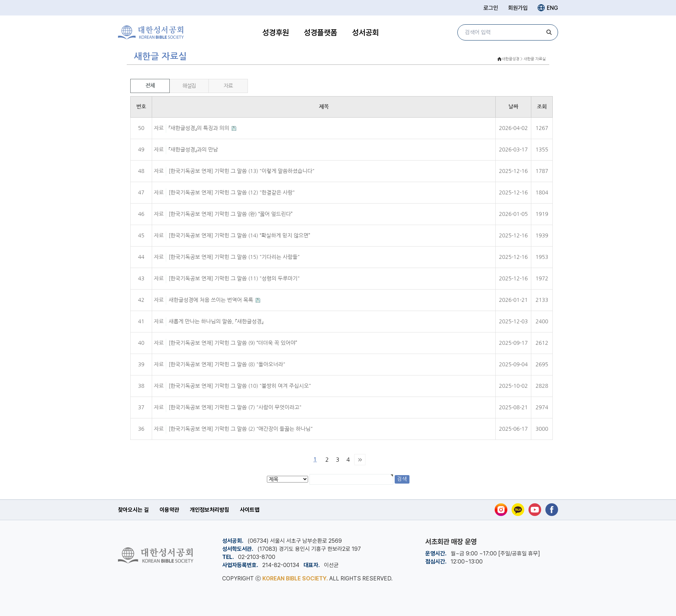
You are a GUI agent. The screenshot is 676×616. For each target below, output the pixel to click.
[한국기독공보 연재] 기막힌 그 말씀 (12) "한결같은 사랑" (232, 192)
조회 (542, 107)
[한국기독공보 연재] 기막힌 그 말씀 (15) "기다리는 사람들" (234, 257)
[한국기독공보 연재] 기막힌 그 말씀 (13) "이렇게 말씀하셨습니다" (242, 171)
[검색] (549, 32)
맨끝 (360, 460)
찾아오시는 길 (133, 510)
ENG (548, 8)
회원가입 (518, 8)
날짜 (513, 107)
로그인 (491, 8)
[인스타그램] (501, 510)
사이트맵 (250, 510)
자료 (228, 86)
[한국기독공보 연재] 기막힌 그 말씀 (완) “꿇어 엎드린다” (231, 214)
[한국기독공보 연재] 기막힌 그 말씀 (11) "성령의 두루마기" (234, 278)
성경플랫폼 (321, 32)
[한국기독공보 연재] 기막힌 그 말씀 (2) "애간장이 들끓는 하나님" (241, 429)
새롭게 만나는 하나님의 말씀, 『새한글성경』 (216, 321)
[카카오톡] (518, 510)
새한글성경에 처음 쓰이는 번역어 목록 (212, 300)
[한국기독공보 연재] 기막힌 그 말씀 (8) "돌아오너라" (227, 364)
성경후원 (276, 32)
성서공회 (365, 32)
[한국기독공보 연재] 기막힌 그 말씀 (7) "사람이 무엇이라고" (235, 407)
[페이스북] (552, 510)
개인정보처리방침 (209, 510)
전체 (150, 86)
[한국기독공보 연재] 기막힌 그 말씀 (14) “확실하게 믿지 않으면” (239, 235)
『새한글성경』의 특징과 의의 (200, 128)
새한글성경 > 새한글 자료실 (524, 59)
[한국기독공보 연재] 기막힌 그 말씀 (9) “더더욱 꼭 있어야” (233, 343)
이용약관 (169, 510)
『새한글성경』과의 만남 (193, 150)
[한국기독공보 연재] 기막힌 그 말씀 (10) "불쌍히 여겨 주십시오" (240, 386)
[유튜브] (535, 510)
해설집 (189, 86)
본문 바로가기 (0, 0)
